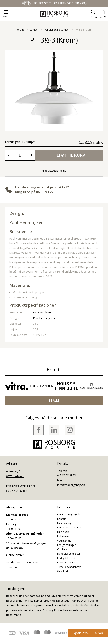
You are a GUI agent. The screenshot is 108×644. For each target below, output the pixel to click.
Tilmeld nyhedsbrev (69, 567)
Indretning (63, 536)
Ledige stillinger (66, 545)
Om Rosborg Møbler (69, 514)
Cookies (62, 549)
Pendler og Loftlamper (57, 30)
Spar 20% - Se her (88, 633)
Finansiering (64, 523)
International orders (69, 528)
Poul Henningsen (27, 222)
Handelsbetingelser (69, 554)
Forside (20, 30)
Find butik (63, 532)
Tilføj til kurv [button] (69, 155)
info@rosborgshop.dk (71, 485)
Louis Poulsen (42, 312)
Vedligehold (64, 541)
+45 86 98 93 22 (66, 475)
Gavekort (63, 571)
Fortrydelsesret (66, 558)
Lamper (34, 30)
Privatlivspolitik (66, 562)
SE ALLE (54, 400)
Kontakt (62, 519)
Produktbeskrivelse (54, 171)
